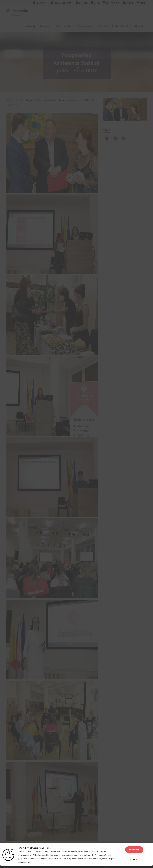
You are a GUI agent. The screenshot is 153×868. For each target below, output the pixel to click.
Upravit (134, 859)
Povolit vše (134, 850)
